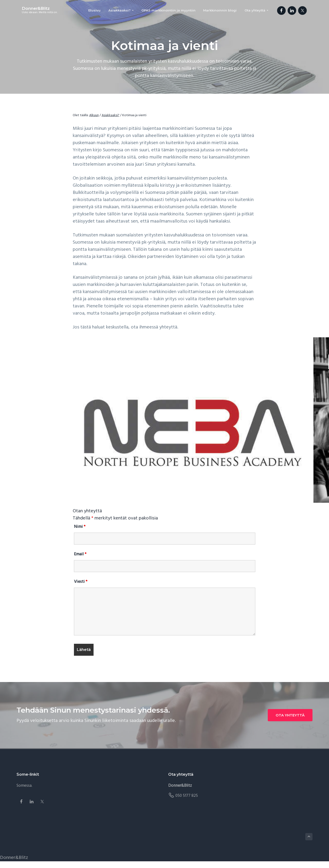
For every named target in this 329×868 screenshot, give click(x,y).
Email (80, 554)
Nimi (80, 527)
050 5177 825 (187, 796)
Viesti (81, 582)
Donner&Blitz (31, 9)
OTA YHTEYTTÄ (290, 715)
